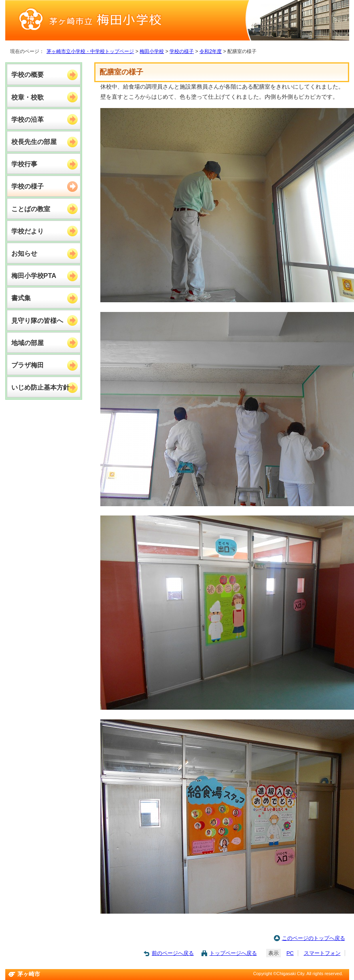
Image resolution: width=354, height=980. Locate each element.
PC (290, 953)
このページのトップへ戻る (314, 938)
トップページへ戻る (233, 953)
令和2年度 (211, 51)
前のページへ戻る (173, 953)
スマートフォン (322, 953)
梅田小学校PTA (34, 276)
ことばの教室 (31, 209)
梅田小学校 (152, 51)
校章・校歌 (28, 97)
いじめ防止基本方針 (40, 387)
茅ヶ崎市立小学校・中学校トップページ (90, 51)
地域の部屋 (28, 343)
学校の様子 (182, 51)
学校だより (28, 231)
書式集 (21, 298)
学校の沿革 (28, 119)
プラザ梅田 (28, 365)
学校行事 (24, 164)
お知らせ (24, 253)
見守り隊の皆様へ (37, 320)
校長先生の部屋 (34, 142)
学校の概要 (28, 74)
